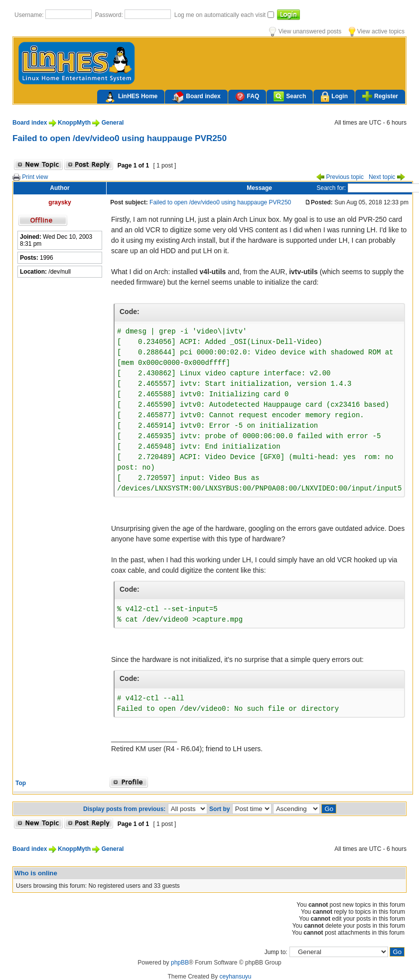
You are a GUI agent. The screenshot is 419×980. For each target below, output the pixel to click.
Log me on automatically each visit (221, 15)
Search (290, 96)
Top (21, 783)
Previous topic (340, 177)
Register (380, 96)
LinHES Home (131, 97)
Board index (196, 97)
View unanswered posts (305, 31)
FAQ (247, 96)
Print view (30, 177)
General (113, 123)
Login (334, 97)
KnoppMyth (74, 123)
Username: (30, 15)
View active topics (377, 31)
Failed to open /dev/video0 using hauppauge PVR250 (120, 138)
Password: (110, 15)
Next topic (387, 177)
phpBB (180, 963)
